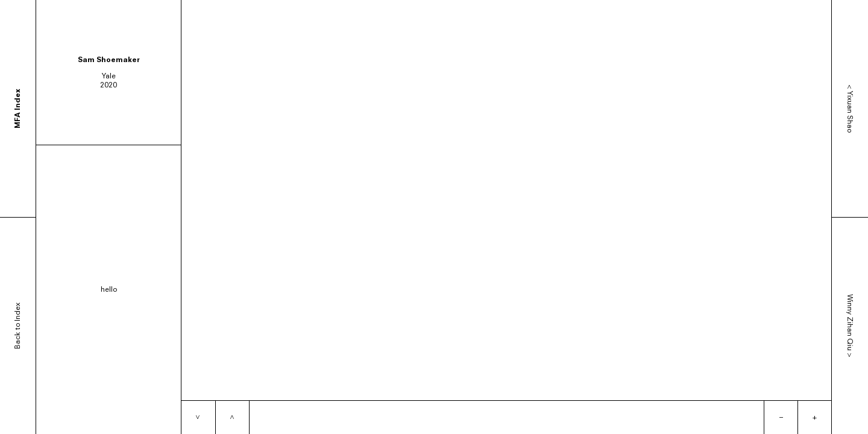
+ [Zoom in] (815, 417)
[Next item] (198, 417)
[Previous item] (232, 417)
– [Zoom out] (781, 417)
